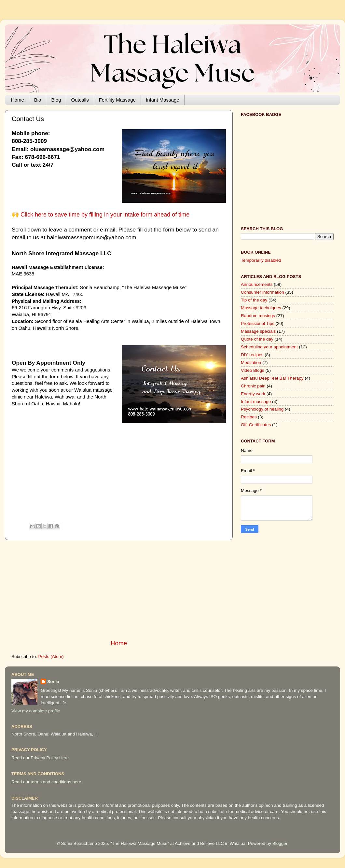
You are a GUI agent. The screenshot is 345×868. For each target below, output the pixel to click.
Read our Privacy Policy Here (40, 758)
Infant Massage (163, 100)
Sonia (53, 682)
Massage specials (258, 331)
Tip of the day (254, 300)
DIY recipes (252, 355)
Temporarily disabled (261, 260)
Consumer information (262, 292)
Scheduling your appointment (269, 347)
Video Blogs (253, 370)
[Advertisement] (119, 476)
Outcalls (80, 100)
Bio (38, 100)
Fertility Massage (117, 100)
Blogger (280, 843)
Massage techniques (261, 308)
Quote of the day (257, 339)
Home (18, 100)
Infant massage (256, 402)
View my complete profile (36, 711)
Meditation (251, 363)
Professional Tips (258, 323)
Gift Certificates (256, 425)
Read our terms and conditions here (46, 782)
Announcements (257, 284)
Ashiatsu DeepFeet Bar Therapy (272, 378)
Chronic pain (253, 386)
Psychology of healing (262, 409)
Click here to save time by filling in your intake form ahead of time (105, 215)
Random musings (258, 316)
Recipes (249, 417)
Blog (56, 100)
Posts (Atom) (51, 657)
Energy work (253, 394)
